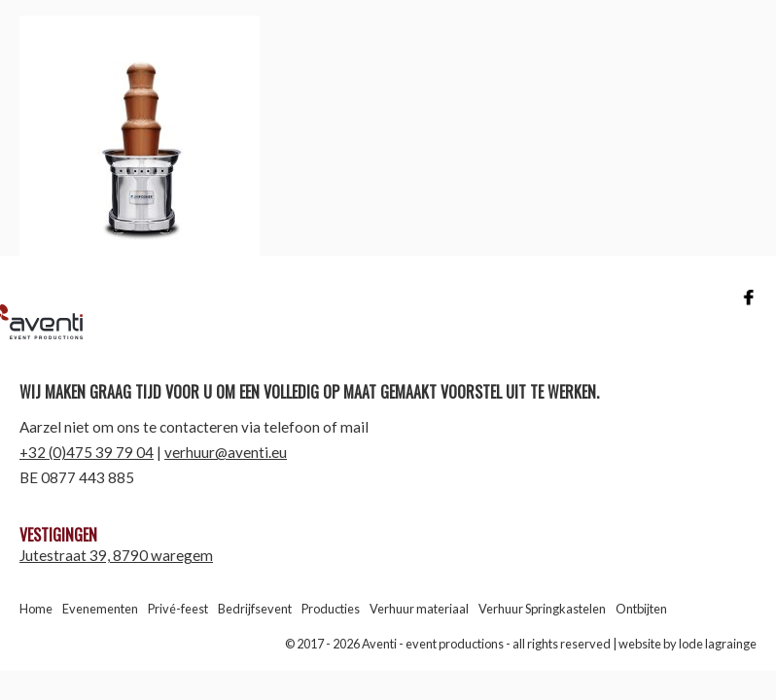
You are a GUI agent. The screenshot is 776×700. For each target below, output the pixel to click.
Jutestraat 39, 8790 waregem (116, 555)
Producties (331, 609)
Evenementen (100, 609)
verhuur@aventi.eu (226, 452)
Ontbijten (641, 609)
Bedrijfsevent (255, 609)
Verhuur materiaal (419, 609)
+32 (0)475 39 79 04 (87, 452)
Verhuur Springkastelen (542, 609)
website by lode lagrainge (688, 644)
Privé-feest (178, 609)
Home (36, 609)
